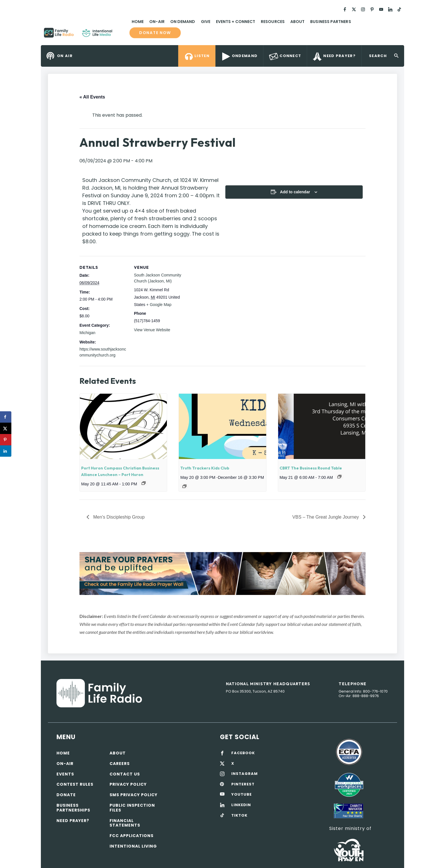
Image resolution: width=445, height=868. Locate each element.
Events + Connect (236, 22)
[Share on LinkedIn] (6, 451)
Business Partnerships (73, 808)
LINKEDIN (241, 805)
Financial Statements (125, 823)
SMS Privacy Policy (134, 795)
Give (206, 22)
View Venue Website (152, 330)
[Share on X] (6, 428)
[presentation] (123, 426)
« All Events (92, 97)
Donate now (155, 33)
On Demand (183, 22)
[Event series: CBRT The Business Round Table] (339, 477)
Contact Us (125, 774)
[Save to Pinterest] (6, 440)
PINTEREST (243, 784)
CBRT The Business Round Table (311, 468)
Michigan (87, 333)
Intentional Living (133, 846)
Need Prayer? (73, 821)
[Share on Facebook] (6, 417)
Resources (273, 22)
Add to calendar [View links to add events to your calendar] (295, 192)
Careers (120, 764)
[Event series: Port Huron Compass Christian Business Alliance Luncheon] (144, 483)
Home (138, 22)
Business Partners (330, 22)
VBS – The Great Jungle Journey (326, 517)
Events (65, 774)
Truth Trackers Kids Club (205, 468)
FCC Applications (132, 836)
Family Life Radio (121, 35)
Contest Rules (75, 784)
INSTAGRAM (244, 774)
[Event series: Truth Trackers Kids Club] (184, 486)
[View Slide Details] (222, 574)
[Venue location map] (218, 295)
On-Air (157, 22)
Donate (66, 795)
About (297, 22)
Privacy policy (128, 784)
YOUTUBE (242, 794)
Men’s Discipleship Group (118, 517)
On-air (65, 764)
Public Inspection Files (132, 808)
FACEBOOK (243, 753)
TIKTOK (239, 815)
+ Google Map (159, 305)
